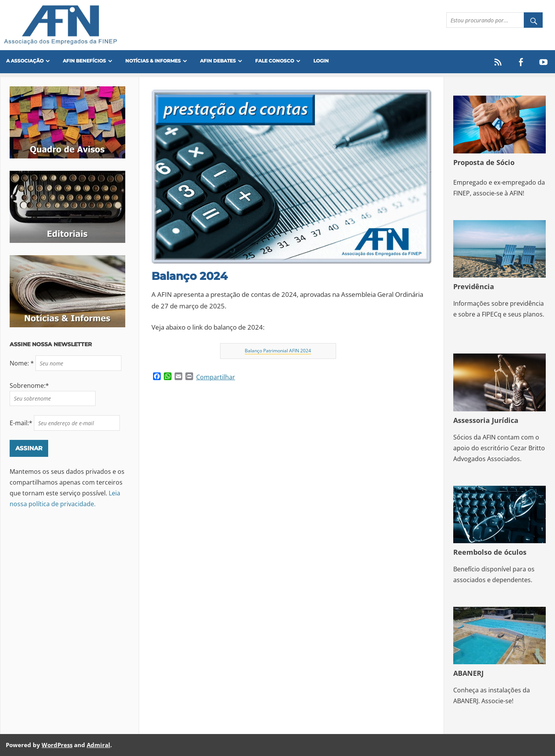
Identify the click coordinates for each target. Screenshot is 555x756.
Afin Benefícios (84, 61)
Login (321, 61)
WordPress (57, 745)
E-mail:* (22, 423)
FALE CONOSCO (275, 61)
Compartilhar (216, 377)
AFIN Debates (218, 61)
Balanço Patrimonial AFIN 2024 (278, 351)
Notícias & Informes (153, 61)
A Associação (25, 61)
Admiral (98, 745)
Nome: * (23, 363)
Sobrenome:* (29, 386)
